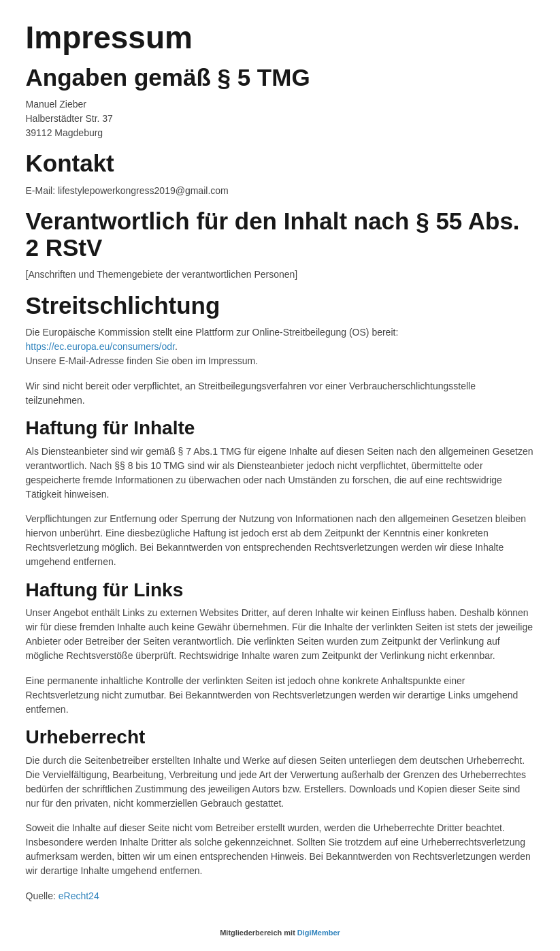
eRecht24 (79, 896)
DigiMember (319, 933)
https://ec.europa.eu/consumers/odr (100, 346)
